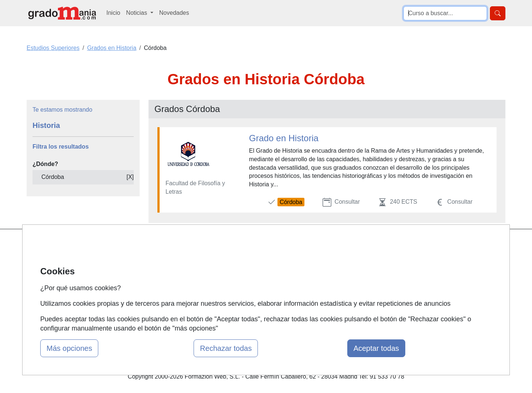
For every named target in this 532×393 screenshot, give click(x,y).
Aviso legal (331, 273)
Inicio (113, 13)
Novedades (174, 13)
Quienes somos (175, 259)
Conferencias (253, 273)
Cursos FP (250, 259)
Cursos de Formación (264, 288)
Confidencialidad (339, 259)
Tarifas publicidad (177, 273)
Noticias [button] (137, 13)
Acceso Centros (175, 302)
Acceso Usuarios (177, 288)
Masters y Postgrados (264, 245)
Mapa (162, 245)
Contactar (330, 245)
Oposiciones (252, 302)
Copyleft (328, 288)
